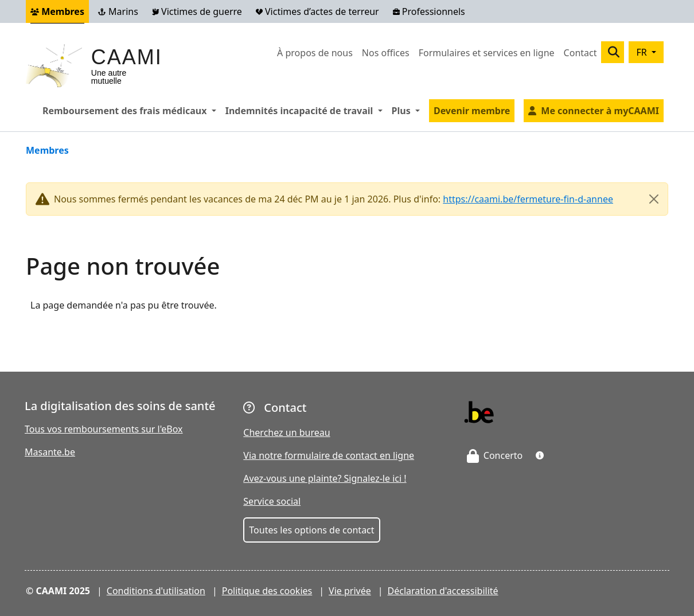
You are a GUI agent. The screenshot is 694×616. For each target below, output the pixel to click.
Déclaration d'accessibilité (443, 591)
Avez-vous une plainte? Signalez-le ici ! (325, 478)
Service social (272, 501)
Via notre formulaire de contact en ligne (329, 455)
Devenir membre (472, 111)
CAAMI (127, 57)
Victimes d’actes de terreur (317, 11)
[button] (540, 455)
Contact (580, 53)
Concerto (495, 455)
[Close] (654, 199)
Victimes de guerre (197, 11)
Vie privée (350, 591)
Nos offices (386, 53)
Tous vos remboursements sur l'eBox (104, 429)
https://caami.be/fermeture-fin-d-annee (528, 199)
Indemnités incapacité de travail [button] (306, 110)
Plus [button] (408, 110)
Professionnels (429, 11)
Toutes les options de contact (311, 530)
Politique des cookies (267, 591)
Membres (57, 11)
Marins (118, 11)
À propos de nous (315, 53)
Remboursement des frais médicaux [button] (132, 110)
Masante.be (50, 452)
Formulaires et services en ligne (487, 53)
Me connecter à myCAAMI (600, 111)
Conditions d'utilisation (156, 591)
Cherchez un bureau (286, 432)
